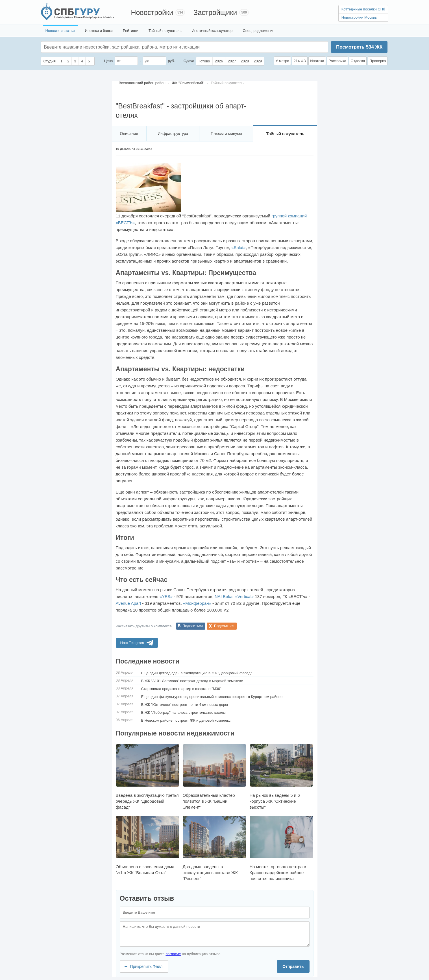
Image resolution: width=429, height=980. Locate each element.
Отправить (293, 966)
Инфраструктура (173, 134)
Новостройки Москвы (360, 17)
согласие (173, 954)
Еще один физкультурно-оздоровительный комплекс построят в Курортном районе (212, 697)
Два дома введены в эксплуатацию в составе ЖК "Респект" (214, 848)
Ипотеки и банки (99, 31)
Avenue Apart (129, 603)
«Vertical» (244, 596)
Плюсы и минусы (226, 134)
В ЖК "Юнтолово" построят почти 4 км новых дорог (185, 705)
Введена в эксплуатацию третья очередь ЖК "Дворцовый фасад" (148, 777)
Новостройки (152, 12)
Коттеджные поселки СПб (363, 9)
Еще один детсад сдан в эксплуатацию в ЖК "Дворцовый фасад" (197, 673)
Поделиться (193, 626)
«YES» (166, 596)
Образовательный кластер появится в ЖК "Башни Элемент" (214, 777)
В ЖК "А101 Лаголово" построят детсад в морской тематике (192, 681)
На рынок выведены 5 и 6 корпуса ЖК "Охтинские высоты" (281, 777)
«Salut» (239, 247)
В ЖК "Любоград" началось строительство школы (183, 712)
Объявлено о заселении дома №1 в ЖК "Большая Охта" (148, 845)
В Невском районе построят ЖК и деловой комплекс (186, 720)
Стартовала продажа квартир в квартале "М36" (181, 689)
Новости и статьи (60, 31)
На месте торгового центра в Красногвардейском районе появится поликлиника (281, 848)
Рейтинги (131, 31)
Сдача (189, 61)
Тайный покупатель (165, 31)
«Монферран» (197, 603)
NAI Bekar (224, 596)
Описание (129, 134)
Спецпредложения (258, 31)
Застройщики (215, 12)
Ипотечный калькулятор (212, 31)
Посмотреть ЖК (359, 47)
